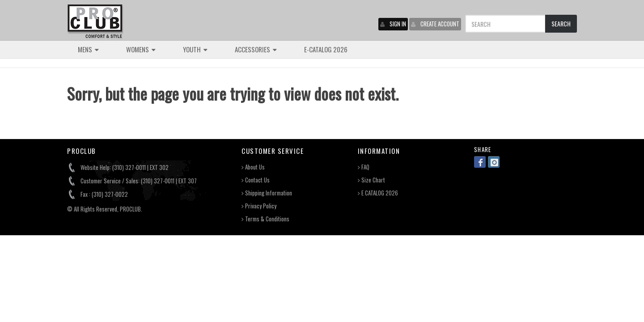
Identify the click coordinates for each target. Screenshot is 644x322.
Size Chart (371, 180)
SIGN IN (393, 24)
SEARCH (561, 23)
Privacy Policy (259, 206)
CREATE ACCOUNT (435, 24)
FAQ (364, 167)
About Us (253, 167)
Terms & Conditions (265, 219)
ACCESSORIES (256, 49)
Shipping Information (267, 193)
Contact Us (256, 180)
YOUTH (195, 49)
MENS (88, 49)
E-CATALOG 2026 (326, 49)
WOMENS (141, 49)
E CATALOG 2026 (378, 193)
